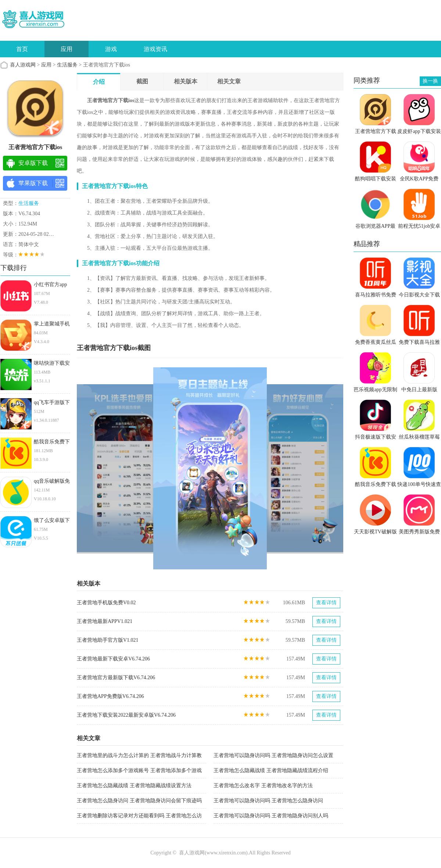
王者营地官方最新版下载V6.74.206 (116, 678)
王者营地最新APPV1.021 (105, 621)
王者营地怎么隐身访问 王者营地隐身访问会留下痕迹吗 (139, 801)
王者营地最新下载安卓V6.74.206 (113, 659)
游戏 (111, 49)
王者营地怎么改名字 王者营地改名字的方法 (263, 786)
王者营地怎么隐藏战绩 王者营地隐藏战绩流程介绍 (271, 770)
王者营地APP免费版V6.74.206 (110, 696)
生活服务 (67, 65)
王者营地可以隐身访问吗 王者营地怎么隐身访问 (268, 801)
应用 (67, 49)
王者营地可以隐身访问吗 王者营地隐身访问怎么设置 (273, 755)
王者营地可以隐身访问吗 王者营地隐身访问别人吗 (271, 816)
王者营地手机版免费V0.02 (106, 603)
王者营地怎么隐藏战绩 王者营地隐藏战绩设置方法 (134, 786)
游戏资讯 (155, 49)
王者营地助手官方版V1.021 (108, 640)
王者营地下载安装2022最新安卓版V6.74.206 (126, 715)
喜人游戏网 (23, 65)
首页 (22, 49)
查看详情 (326, 603)
